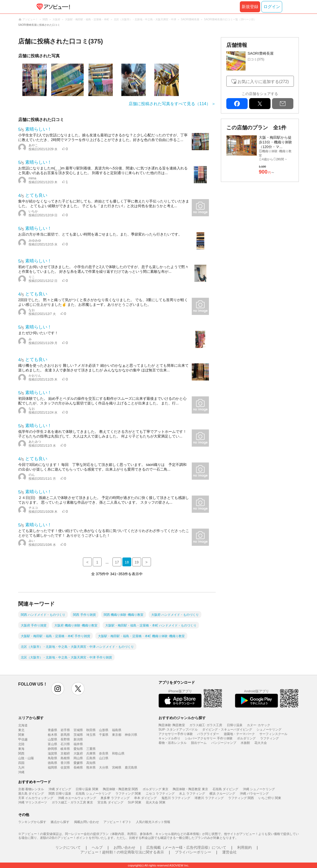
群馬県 (65, 735)
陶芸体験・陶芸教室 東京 (190, 789)
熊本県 (91, 768)
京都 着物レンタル (31, 789)
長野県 (65, 739)
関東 (21, 735)
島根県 (65, 758)
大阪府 (78, 753)
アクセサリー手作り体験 (176, 734)
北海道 (23, 725)
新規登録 (250, 7)
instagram (58, 689)
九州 (21, 768)
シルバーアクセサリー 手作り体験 (209, 738)
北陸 (21, 744)
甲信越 (23, 739)
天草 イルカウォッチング (36, 798)
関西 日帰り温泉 (60, 794)
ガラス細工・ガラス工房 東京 (72, 802)
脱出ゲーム (199, 743)
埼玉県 (91, 735)
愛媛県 (78, 763)
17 (117, 562)
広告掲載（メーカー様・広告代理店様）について (186, 847)
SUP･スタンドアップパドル (178, 730)
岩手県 (65, 730)
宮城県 (78, 730)
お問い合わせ (124, 847)
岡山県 (78, 758)
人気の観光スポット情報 (153, 822)
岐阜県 (65, 749)
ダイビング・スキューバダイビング (227, 730)
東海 (21, 749)
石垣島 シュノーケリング (93, 794)
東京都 (117, 735)
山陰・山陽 (26, 758)
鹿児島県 (131, 768)
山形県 (104, 730)
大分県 (104, 768)
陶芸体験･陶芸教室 (172, 725)
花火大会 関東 (156, 802)
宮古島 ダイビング (110, 802)
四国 (21, 763)
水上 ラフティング (192, 794)
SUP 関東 (135, 802)
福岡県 (52, 768)
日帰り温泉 (235, 725)
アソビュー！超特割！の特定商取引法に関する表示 (122, 852)
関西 (21, 753)
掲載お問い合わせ (87, 822)
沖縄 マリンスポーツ (33, 802)
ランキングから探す (32, 822)
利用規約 (245, 847)
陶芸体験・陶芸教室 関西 (120, 789)
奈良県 (104, 753)
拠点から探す (60, 822)
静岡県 (52, 749)
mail (283, 104)
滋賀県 (52, 753)
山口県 (104, 758)
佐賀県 (65, 768)
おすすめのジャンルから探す (182, 718)
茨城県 (78, 735)
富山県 (52, 744)
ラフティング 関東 (128, 794)
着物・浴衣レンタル (173, 743)
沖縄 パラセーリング (254, 794)
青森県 (52, 730)
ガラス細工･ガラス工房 (206, 725)
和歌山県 (118, 753)
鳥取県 (52, 758)
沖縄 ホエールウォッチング (77, 798)
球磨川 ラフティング (209, 798)
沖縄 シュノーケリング (259, 789)
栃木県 (52, 735)
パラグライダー (208, 734)
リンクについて (68, 847)
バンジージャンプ (224, 743)
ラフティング (269, 738)
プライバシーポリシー (193, 852)
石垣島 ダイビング (225, 789)
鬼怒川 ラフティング (176, 798)
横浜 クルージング (222, 794)
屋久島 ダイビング (31, 794)
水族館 (245, 743)
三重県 (91, 749)
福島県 (117, 730)
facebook (237, 104)
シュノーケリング (269, 730)
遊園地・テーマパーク (239, 734)
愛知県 (78, 749)
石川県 (65, 744)
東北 (21, 730)
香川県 (65, 763)
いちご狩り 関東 (270, 798)
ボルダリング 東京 (156, 789)
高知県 (91, 763)
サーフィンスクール (273, 734)
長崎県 (78, 768)
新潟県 (78, 739)
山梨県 (52, 739)
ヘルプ (97, 847)
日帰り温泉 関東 (87, 789)
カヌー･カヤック (259, 725)
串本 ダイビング (145, 798)
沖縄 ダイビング (60, 789)
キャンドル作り (169, 738)
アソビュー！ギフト (117, 822)
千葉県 (104, 735)
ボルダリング (246, 738)
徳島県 (52, 763)
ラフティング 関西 (241, 798)
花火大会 (261, 743)
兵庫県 (91, 753)
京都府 (65, 753)
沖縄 (21, 772)
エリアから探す (31, 718)
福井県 (78, 744)
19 (137, 562)
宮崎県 (117, 768)
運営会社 (229, 852)
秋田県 (91, 730)
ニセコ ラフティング (160, 794)
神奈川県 (131, 735)
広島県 (91, 758)
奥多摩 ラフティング (115, 798)
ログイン (272, 7)
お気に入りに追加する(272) (263, 82)
